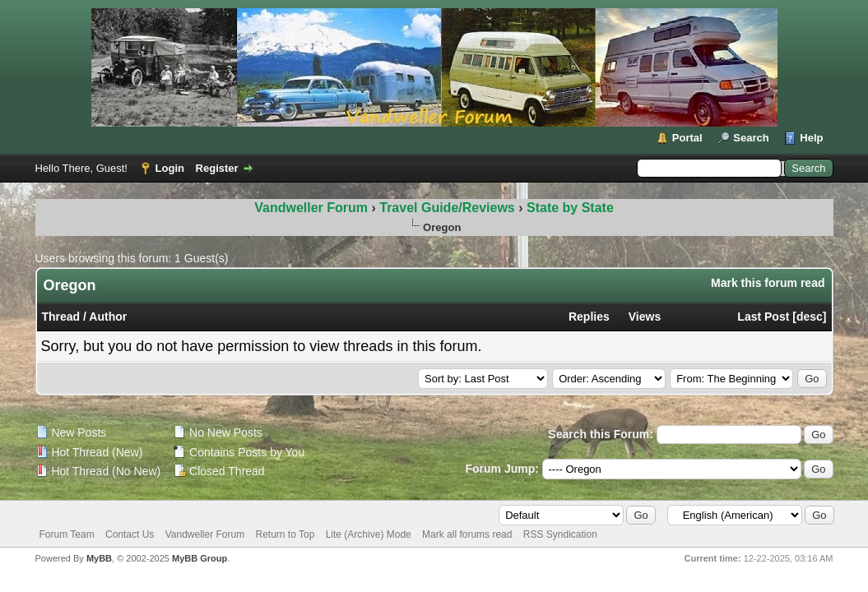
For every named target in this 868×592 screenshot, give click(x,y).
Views (645, 317)
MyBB (99, 558)
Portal (687, 138)
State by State (570, 208)
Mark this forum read (768, 283)
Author (108, 317)
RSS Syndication (560, 534)
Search (751, 138)
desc (810, 317)
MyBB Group (200, 558)
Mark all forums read (467, 534)
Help (811, 138)
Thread (61, 317)
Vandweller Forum (311, 208)
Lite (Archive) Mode (369, 534)
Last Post (763, 317)
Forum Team (67, 534)
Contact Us (130, 534)
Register (217, 168)
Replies (589, 317)
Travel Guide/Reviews (449, 208)
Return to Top (285, 534)
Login (170, 168)
